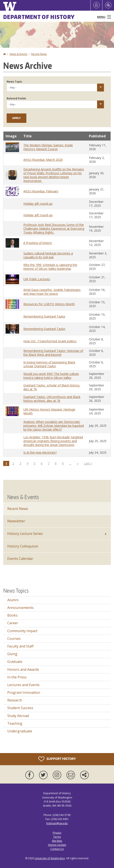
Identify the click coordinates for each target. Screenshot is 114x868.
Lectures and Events (23, 685)
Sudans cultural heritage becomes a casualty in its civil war (48, 255)
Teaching (15, 723)
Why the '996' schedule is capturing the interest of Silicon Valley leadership (50, 267)
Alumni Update (57, 845)
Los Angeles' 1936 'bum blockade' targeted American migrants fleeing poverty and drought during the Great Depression (53, 441)
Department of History (39, 17)
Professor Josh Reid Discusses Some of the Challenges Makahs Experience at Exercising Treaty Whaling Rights (54, 229)
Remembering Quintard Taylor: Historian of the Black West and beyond (53, 353)
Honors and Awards (23, 669)
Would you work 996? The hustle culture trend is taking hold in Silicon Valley (51, 376)
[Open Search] (108, 5)
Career (13, 623)
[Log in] (96, 5)
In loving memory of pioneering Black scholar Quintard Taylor (49, 364)
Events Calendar (20, 559)
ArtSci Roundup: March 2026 (43, 160)
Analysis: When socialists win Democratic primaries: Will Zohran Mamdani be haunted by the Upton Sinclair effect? (54, 426)
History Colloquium (23, 546)
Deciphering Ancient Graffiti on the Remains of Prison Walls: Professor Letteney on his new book (54, 175)
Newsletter (16, 521)
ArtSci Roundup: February (41, 191)
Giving (12, 654)
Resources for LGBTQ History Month (49, 304)
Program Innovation (24, 692)
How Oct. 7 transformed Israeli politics (50, 341)
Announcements (20, 608)
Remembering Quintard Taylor (44, 316)
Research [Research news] (15, 700)
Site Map (57, 841)
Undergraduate (20, 731)
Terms (57, 837)
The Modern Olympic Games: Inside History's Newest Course (48, 147)
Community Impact (22, 631)
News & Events (18, 54)
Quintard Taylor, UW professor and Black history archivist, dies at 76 (52, 399)
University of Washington (50, 858)
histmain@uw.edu (57, 823)
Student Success (20, 708)
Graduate (15, 662)
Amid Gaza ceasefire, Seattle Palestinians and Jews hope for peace (52, 292)
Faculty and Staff (20, 646)
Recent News (39, 54)
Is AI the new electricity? (40, 452)
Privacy (57, 833)
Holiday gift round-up (38, 204)
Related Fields (16, 98)
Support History (57, 759)
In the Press (17, 677)
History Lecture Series (25, 534)
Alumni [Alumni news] (13, 600)
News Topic (14, 82)
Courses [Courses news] (14, 639)
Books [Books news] (12, 615)
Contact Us (57, 849)
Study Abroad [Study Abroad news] (18, 716)
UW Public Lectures (37, 279)
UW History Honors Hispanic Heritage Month (49, 411)
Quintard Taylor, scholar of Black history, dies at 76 (52, 387)
